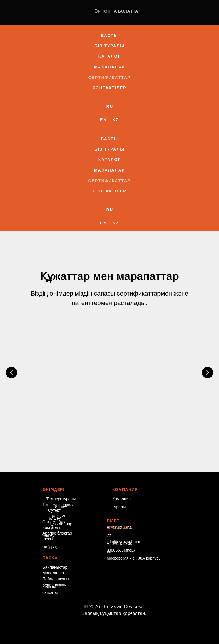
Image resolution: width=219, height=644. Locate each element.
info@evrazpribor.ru (124, 534)
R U (109, 106)
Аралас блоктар (57, 525)
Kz (116, 120)
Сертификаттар (110, 78)
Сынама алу (54, 514)
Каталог (110, 56)
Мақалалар (109, 67)
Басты (109, 36)
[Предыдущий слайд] (11, 371)
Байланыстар (55, 560)
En (103, 120)
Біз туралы (109, 46)
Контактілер (109, 88)
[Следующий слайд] (208, 371)
